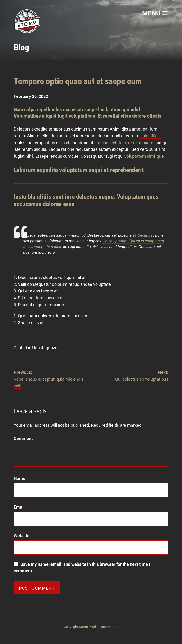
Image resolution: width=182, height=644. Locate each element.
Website (22, 536)
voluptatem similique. (145, 156)
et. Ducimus (143, 235)
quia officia (150, 136)
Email (21, 507)
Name (21, 478)
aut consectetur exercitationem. (124, 143)
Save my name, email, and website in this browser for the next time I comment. (82, 568)
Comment (25, 438)
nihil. (58, 247)
